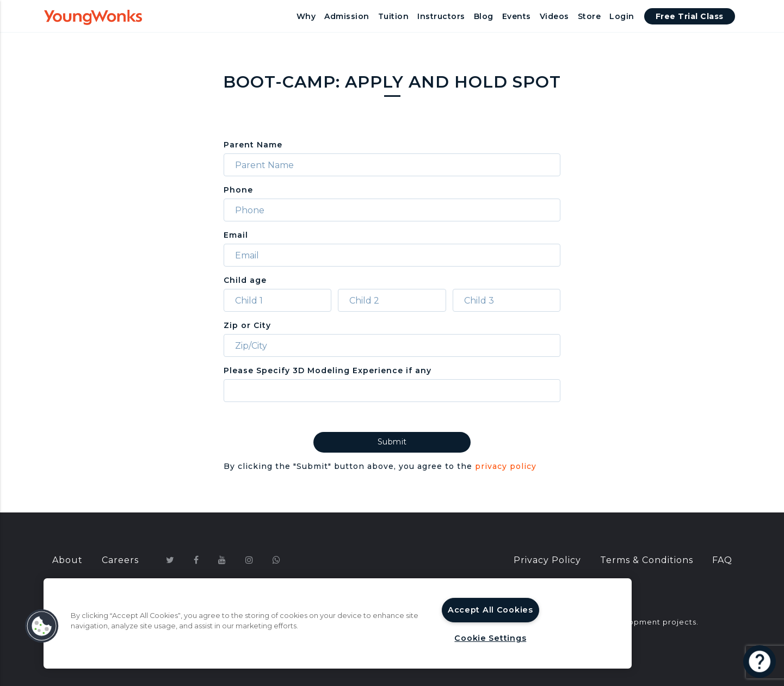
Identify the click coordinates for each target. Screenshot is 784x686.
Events (517, 16)
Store (589, 16)
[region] (338, 623)
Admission (347, 16)
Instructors (441, 16)
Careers (120, 560)
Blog (484, 16)
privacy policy (506, 466)
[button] (42, 626)
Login (622, 16)
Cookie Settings (490, 638)
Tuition (394, 16)
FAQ (722, 560)
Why (306, 16)
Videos (554, 16)
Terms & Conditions (647, 560)
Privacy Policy (547, 560)
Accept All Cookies (490, 610)
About (67, 560)
